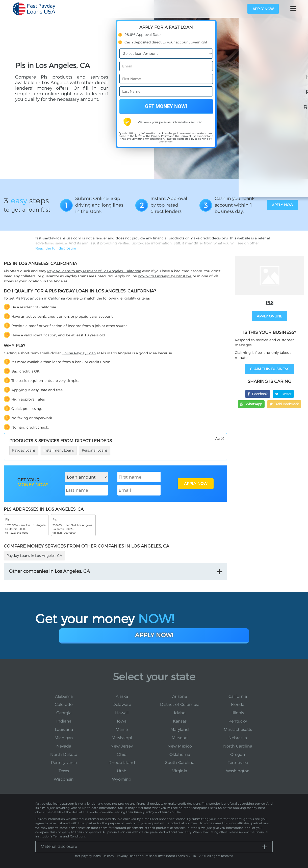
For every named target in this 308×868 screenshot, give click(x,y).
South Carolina (180, 763)
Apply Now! (154, 635)
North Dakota (64, 754)
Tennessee (238, 763)
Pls (270, 303)
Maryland (180, 729)
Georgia (64, 713)
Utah (122, 771)
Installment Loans (59, 450)
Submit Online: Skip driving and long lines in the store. (99, 205)
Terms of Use (188, 136)
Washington (238, 771)
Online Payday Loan (79, 353)
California (238, 696)
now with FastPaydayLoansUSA (165, 276)
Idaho (180, 713)
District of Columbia (180, 704)
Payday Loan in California (43, 298)
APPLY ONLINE (269, 316)
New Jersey (122, 746)
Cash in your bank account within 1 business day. (235, 205)
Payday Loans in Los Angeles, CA (34, 556)
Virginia (180, 771)
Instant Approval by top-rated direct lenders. (169, 205)
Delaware (122, 704)
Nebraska (238, 738)
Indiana (64, 721)
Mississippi (122, 738)
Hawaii (122, 713)
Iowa (122, 721)
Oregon (238, 754)
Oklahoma (180, 754)
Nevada (64, 746)
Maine (122, 729)
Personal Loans (95, 450)
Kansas (180, 721)
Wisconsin (64, 779)
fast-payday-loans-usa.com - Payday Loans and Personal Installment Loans (130, 856)
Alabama (64, 696)
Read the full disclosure (56, 248)
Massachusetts (238, 729)
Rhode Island (122, 763)
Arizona (180, 696)
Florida (238, 704)
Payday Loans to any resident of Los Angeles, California (94, 271)
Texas (64, 771)
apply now (263, 9)
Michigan (64, 738)
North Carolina (238, 746)
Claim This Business (270, 369)
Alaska (122, 696)
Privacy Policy (160, 136)
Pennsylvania (64, 763)
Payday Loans (24, 450)
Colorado (64, 704)
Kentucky (238, 721)
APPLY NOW (196, 483)
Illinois (238, 713)
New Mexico (180, 746)
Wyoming (122, 779)
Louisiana (64, 729)
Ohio (122, 754)
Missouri (180, 738)
